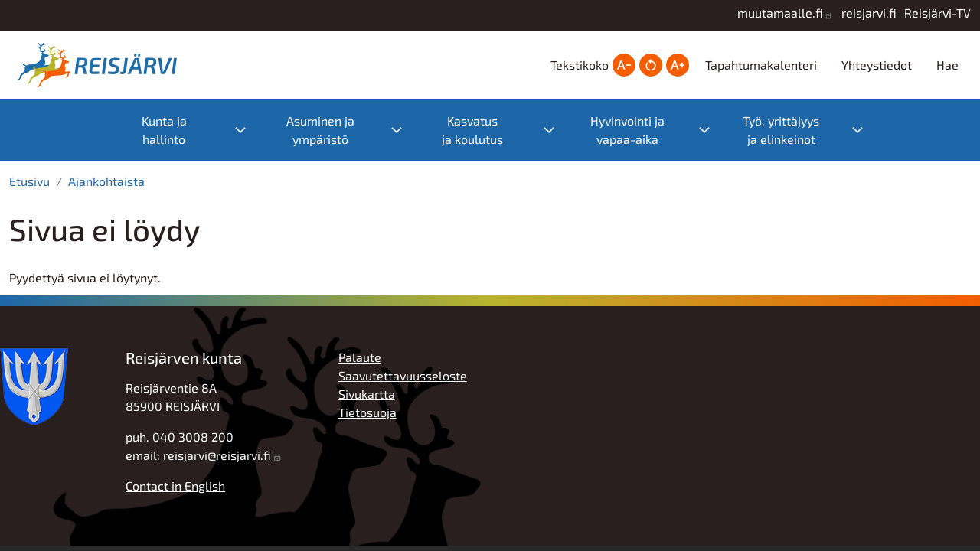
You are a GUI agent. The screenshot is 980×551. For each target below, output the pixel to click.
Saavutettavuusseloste (403, 375)
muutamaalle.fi (780, 13)
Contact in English (175, 486)
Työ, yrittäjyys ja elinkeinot (781, 130)
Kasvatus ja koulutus (472, 130)
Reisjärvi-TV (938, 13)
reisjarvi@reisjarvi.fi (217, 455)
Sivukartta (367, 394)
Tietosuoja (367, 412)
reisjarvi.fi (869, 13)
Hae (947, 65)
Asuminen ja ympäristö (320, 130)
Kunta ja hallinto (164, 130)
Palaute (360, 357)
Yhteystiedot (877, 65)
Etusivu (29, 181)
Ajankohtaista (106, 181)
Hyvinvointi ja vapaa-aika (627, 130)
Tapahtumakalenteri (761, 65)
